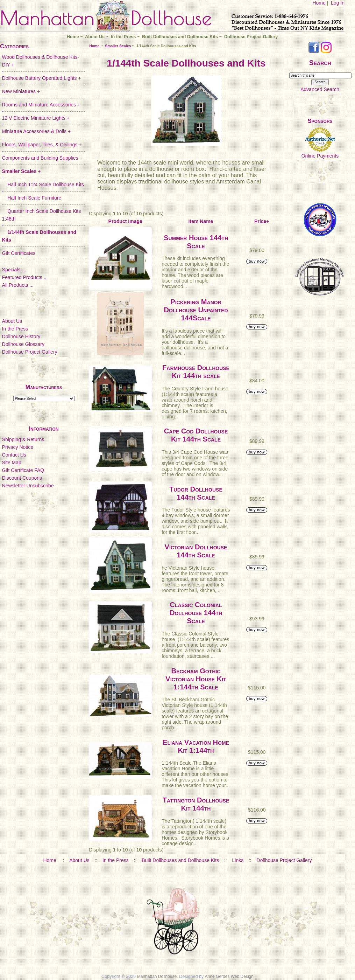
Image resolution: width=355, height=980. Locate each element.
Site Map (12, 463)
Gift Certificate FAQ (23, 470)
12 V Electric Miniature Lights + (36, 118)
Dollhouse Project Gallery (251, 37)
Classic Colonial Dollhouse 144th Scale (196, 613)
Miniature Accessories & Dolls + (36, 131)
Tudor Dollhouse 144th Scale (196, 493)
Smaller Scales (118, 46)
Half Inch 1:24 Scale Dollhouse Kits (43, 185)
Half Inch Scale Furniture (32, 198)
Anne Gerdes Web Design (229, 976)
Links (238, 860)
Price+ (262, 221)
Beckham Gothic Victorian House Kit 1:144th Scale (196, 679)
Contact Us (14, 455)
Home (319, 3)
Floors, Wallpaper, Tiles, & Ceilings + (42, 145)
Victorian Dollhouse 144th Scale (196, 551)
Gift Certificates (19, 253)
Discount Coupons (22, 478)
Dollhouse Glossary (23, 344)
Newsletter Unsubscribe (28, 486)
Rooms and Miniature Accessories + (41, 105)
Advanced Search (320, 89)
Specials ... (14, 270)
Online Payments (320, 156)
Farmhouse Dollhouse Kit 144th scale (196, 372)
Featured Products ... (25, 277)
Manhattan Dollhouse (157, 976)
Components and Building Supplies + (42, 158)
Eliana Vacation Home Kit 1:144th (196, 746)
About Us (95, 37)
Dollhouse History (21, 336)
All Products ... (18, 285)
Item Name (201, 221)
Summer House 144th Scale (196, 242)
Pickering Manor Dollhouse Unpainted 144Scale (196, 310)
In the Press (123, 37)
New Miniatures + (21, 91)
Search (320, 63)
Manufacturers (44, 387)
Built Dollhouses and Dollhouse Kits (180, 37)
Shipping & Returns (23, 439)
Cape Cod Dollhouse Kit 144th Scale (196, 435)
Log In (338, 3)
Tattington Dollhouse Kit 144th (196, 804)
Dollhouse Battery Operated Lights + (42, 78)
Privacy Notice (18, 447)
